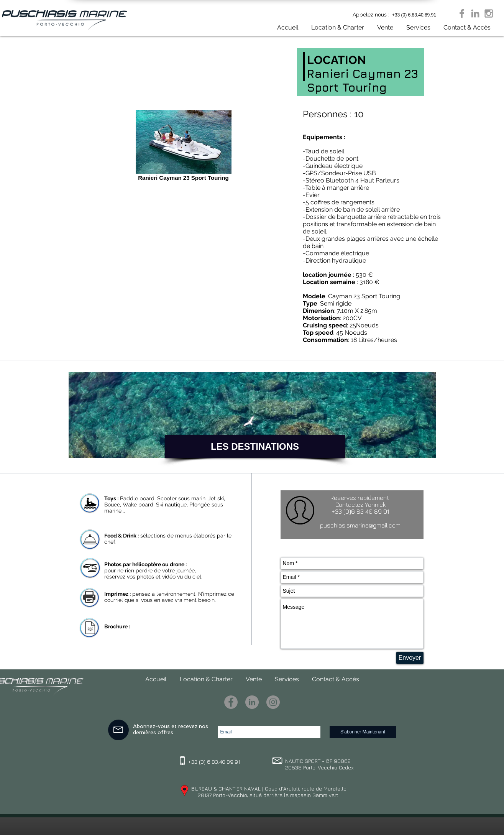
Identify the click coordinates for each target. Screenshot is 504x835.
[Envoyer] (410, 658)
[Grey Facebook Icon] (462, 13)
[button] (383, 27)
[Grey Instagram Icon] (489, 13)
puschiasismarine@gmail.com (360, 525)
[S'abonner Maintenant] (363, 732)
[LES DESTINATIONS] (255, 447)
